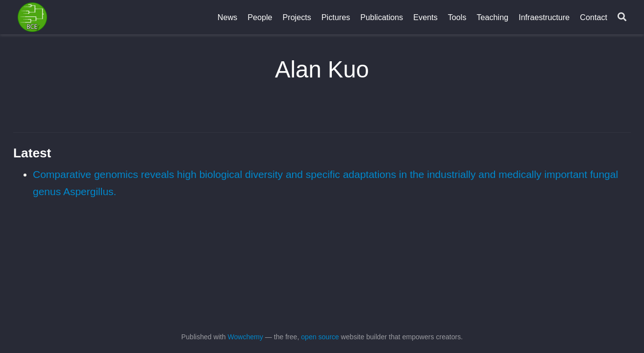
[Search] (622, 17)
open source (320, 337)
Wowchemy (245, 337)
